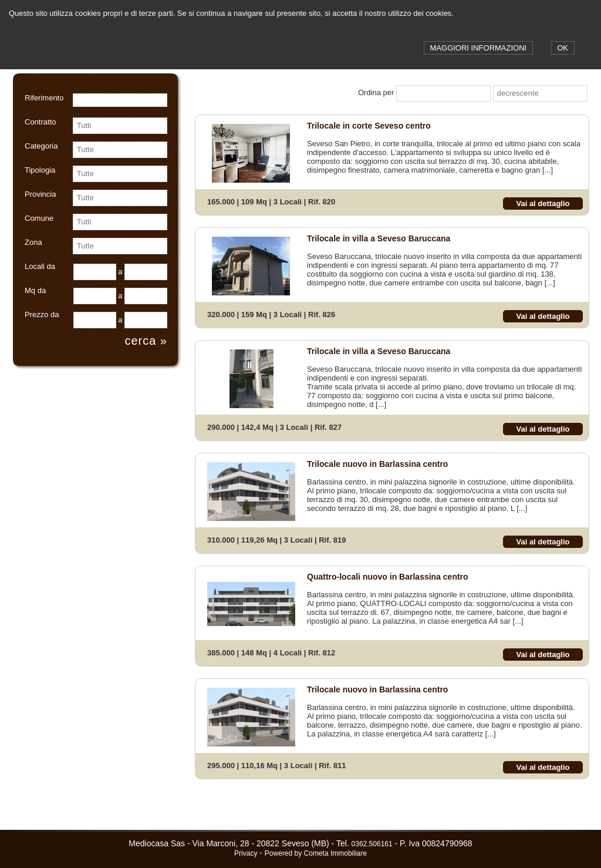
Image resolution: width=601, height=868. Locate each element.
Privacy (246, 853)
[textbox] (120, 100)
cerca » (146, 341)
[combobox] (114, 126)
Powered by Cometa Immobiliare (316, 853)
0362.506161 (372, 844)
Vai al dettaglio (543, 203)
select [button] (160, 125)
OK (563, 48)
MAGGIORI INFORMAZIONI (479, 48)
